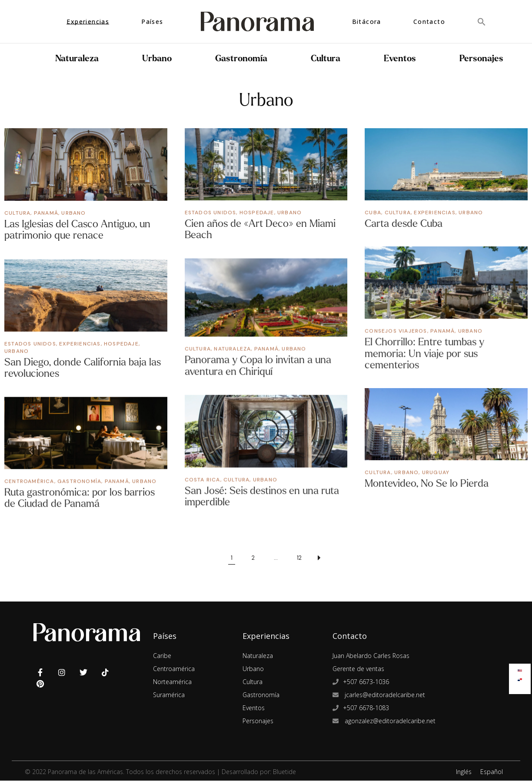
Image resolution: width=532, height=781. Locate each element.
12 (299, 558)
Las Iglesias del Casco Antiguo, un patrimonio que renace (77, 230)
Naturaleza (77, 58)
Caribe (162, 656)
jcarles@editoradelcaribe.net (384, 695)
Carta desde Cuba (404, 224)
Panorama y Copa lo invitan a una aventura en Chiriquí (258, 366)
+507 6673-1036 (366, 682)
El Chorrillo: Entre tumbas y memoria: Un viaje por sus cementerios (424, 354)
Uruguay (436, 473)
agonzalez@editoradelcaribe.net (389, 721)
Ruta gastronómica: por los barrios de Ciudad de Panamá (80, 498)
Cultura (326, 58)
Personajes (481, 58)
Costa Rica (203, 480)
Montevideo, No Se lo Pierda (427, 484)
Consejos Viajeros (396, 331)
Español (492, 772)
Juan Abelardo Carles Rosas (371, 656)
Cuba (373, 213)
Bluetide (284, 772)
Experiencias (434, 213)
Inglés (464, 772)
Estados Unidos (211, 213)
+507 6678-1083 (366, 708)
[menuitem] (520, 669)
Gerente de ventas (358, 669)
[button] (482, 22)
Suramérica (169, 695)
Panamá (46, 213)
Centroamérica (29, 481)
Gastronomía (241, 58)
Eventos (400, 58)
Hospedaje (257, 213)
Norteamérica (172, 682)
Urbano (157, 58)
